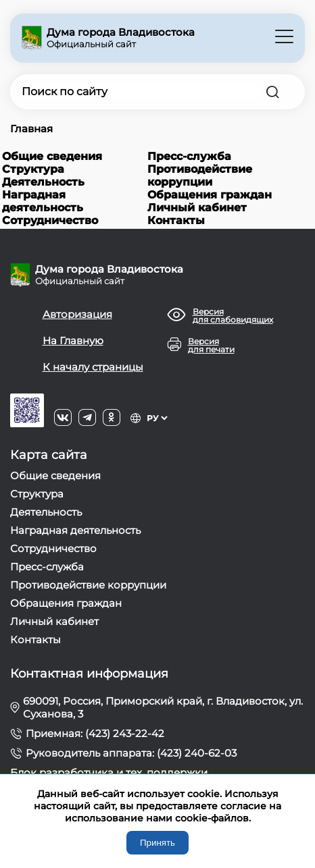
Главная (31, 129)
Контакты (176, 220)
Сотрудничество (50, 220)
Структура (33, 169)
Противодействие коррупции (200, 175)
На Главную (73, 341)
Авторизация (77, 314)
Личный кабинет (197, 208)
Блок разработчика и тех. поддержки (109, 772)
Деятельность (43, 182)
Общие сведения (52, 156)
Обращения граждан (210, 195)
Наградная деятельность (43, 201)
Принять (157, 843)
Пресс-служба (189, 156)
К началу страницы (93, 367)
